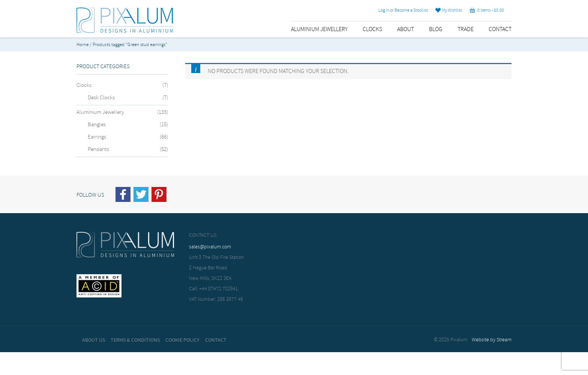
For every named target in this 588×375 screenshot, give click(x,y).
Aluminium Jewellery (319, 29)
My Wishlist (449, 10)
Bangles (97, 125)
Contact (500, 29)
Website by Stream (492, 340)
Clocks (372, 29)
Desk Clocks (101, 98)
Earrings (97, 137)
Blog (436, 29)
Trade (466, 29)
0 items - (487, 10)
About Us (94, 340)
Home (82, 45)
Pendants (98, 149)
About (406, 29)
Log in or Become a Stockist (403, 10)
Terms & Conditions (135, 340)
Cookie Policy (182, 340)
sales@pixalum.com (210, 247)
